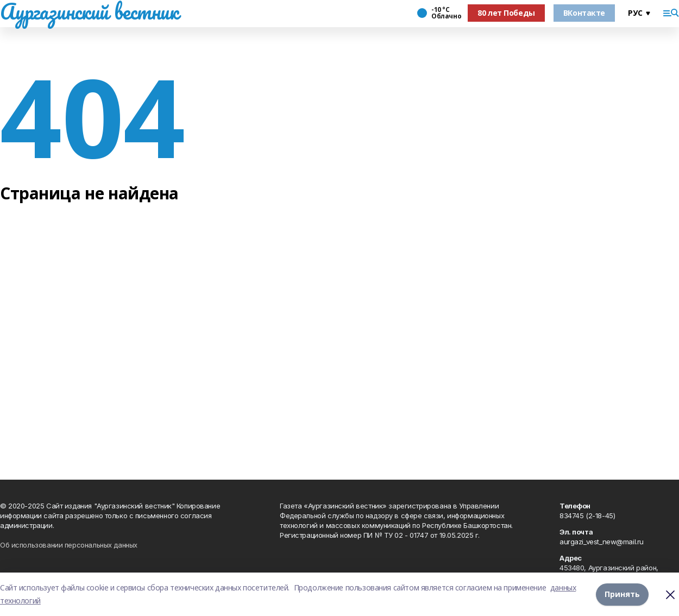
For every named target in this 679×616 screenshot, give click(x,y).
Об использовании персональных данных (69, 545)
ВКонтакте (584, 13)
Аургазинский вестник (89, 11)
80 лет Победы (506, 13)
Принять (622, 594)
